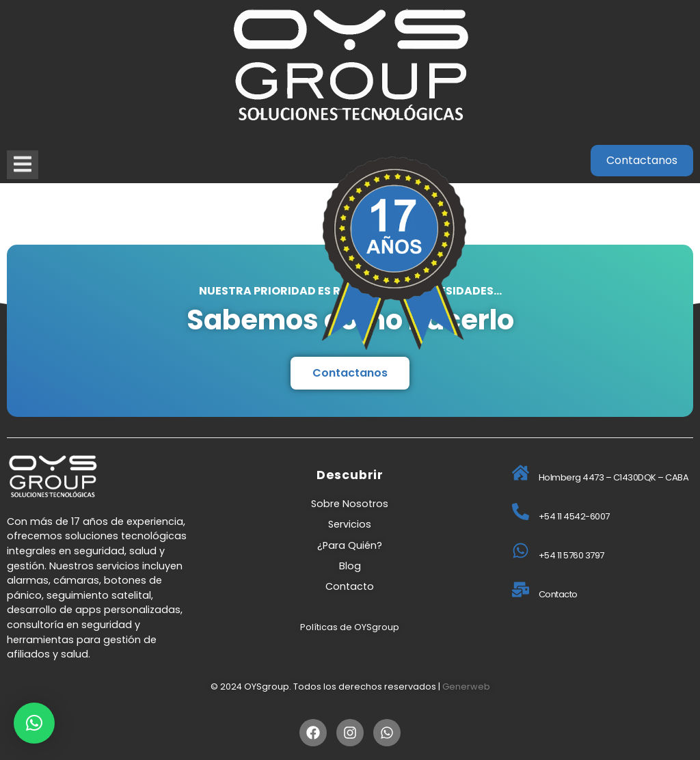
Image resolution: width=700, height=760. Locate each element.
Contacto (350, 586)
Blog (350, 566)
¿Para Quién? (350, 545)
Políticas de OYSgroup (350, 627)
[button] (34, 723)
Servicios (350, 524)
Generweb (466, 687)
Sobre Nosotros (350, 504)
